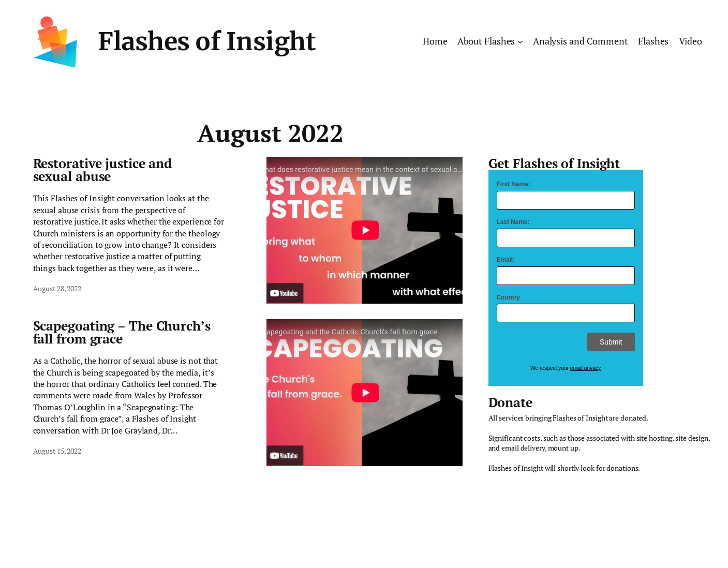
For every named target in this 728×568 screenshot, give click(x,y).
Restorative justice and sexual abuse (103, 170)
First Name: (514, 184)
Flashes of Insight (207, 41)
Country (508, 297)
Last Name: (513, 222)
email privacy (585, 368)
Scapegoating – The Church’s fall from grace (122, 332)
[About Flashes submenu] (520, 42)
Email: (506, 260)
